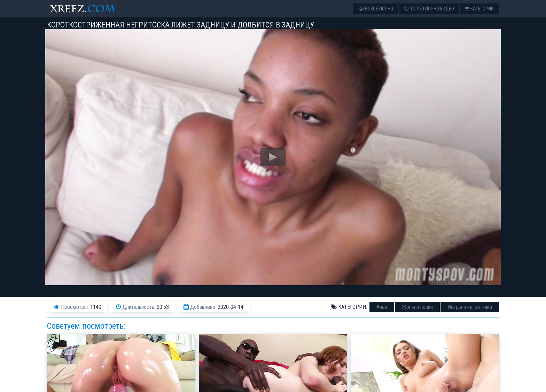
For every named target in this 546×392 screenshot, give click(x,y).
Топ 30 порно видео (429, 9)
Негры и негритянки (470, 307)
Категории (479, 9)
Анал (382, 307)
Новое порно (376, 9)
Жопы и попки (417, 307)
